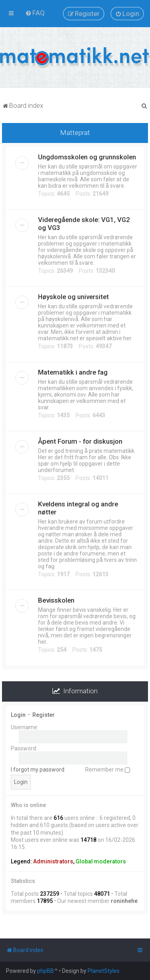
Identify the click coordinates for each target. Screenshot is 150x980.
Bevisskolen (56, 600)
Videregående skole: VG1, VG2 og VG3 (84, 224)
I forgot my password (38, 770)
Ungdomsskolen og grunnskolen (87, 157)
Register (44, 715)
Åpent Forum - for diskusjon (80, 441)
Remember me (108, 770)
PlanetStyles (104, 971)
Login (18, 715)
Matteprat (75, 133)
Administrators (53, 861)
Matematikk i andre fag (73, 372)
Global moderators (101, 861)
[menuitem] (35, 13)
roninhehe (124, 901)
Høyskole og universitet (73, 297)
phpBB (46, 971)
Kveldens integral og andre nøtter (78, 508)
